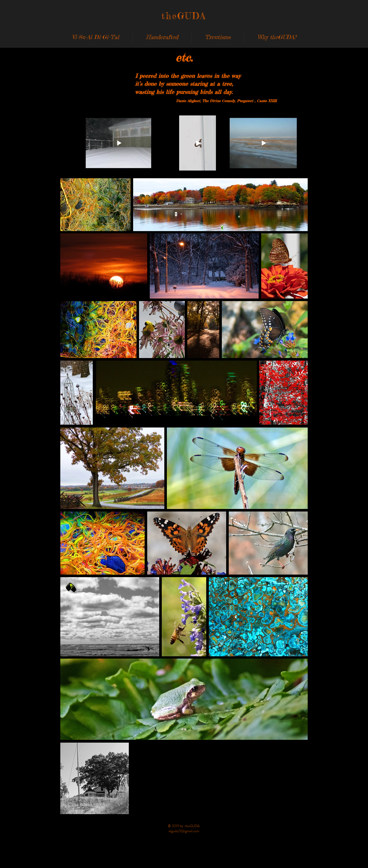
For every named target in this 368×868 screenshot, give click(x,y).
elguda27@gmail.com (184, 831)
